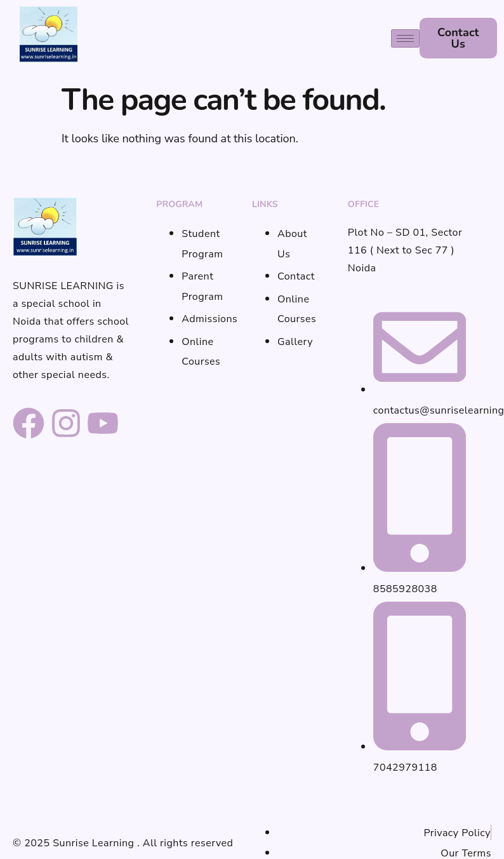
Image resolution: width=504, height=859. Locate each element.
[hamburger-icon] (405, 38)
